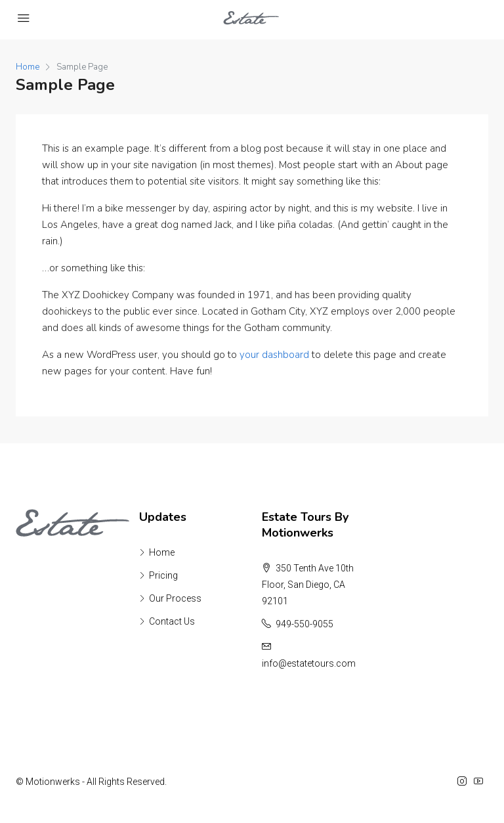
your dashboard (274, 355)
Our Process (175, 598)
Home (162, 552)
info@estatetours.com (309, 663)
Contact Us (172, 621)
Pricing (163, 575)
